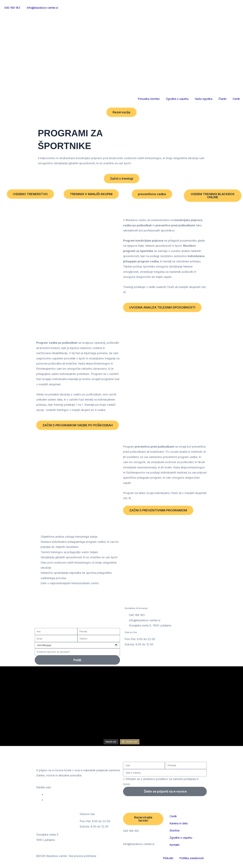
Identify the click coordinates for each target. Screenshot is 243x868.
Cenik (236, 99)
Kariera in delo (179, 823)
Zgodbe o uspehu (177, 99)
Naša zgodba (204, 99)
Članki (222, 99)
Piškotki (168, 858)
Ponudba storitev (149, 99)
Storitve (175, 831)
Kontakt (175, 845)
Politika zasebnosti (192, 858)
